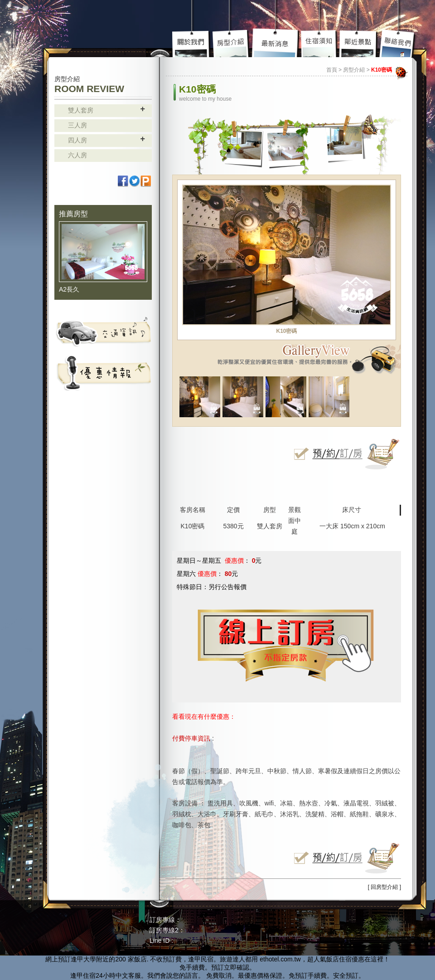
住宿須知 (320, 43)
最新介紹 (276, 43)
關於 (192, 43)
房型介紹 (232, 43)
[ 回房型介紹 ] (384, 887)
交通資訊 (103, 332)
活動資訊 (103, 372)
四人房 (77, 140)
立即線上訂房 (344, 454)
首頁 (332, 70)
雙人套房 (81, 110)
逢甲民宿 (201, 959)
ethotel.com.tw (280, 959)
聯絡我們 (398, 43)
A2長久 (69, 289)
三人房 (77, 125)
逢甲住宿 (83, 975)
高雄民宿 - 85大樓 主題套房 (93, 26)
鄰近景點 (358, 43)
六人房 (77, 155)
